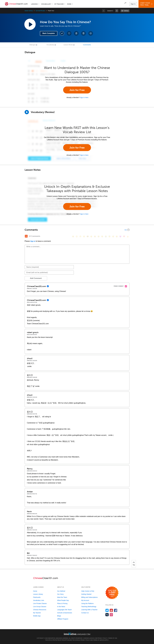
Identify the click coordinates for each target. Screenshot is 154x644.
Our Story (60, 594)
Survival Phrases (40, 11)
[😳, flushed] (77, 236)
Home (35, 591)
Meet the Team (62, 597)
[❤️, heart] (124, 236)
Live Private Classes (40, 603)
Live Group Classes (40, 607)
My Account (85, 600)
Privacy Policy (102, 638)
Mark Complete (49, 33)
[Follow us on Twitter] (107, 610)
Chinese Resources (40, 610)
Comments (87, 45)
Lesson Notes (68, 45)
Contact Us (85, 613)
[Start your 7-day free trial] (112, 593)
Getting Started (86, 594)
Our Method (61, 591)
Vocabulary (46, 4)
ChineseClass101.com (90, 638)
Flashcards (37, 597)
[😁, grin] (80, 236)
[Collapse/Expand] (77, 230)
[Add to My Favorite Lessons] (69, 33)
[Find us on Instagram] (111, 615)
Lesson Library (29, 11)
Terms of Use (113, 638)
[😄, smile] (73, 236)
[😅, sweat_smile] (99, 236)
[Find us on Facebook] (116, 610)
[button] (126, 4)
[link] (117, 11)
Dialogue (32, 45)
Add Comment (36, 278)
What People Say (63, 600)
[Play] (27, 112)
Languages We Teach (64, 610)
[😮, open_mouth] (117, 236)
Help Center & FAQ (88, 591)
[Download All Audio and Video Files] (91, 33)
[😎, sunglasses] (88, 236)
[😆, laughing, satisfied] (95, 236)
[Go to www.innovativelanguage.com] (77, 634)
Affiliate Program (63, 619)
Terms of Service (99, 640)
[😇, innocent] (109, 236)
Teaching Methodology (89, 607)
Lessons (34, 4)
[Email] (49, 273)
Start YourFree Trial (147, 4)
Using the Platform (87, 603)
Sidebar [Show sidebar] (126, 11)
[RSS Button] (26, 236)
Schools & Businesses (65, 613)
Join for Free (77, 90)
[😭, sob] (106, 236)
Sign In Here (84, 98)
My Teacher (59, 4)
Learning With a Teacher (89, 610)
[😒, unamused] (84, 236)
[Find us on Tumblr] (107, 615)
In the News (61, 607)
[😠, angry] (91, 236)
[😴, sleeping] (113, 236)
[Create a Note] (76, 33)
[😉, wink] (102, 236)
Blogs (59, 616)
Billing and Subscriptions (89, 597)
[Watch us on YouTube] (111, 610)
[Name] (49, 267)
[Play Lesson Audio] (30, 24)
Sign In (133, 4)
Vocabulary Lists (39, 600)
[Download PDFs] (83, 33)
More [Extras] (69, 4)
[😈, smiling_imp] (120, 236)
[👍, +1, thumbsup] (128, 236)
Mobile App (37, 616)
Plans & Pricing (62, 603)
